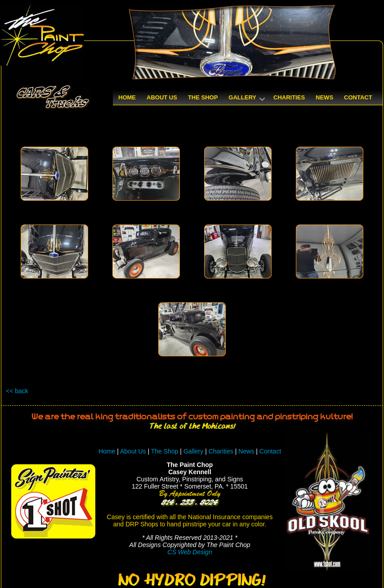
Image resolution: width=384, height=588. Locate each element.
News (246, 451)
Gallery (193, 451)
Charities (221, 451)
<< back (17, 391)
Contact (270, 451)
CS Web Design (190, 552)
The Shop (166, 451)
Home (107, 451)
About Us (133, 451)
